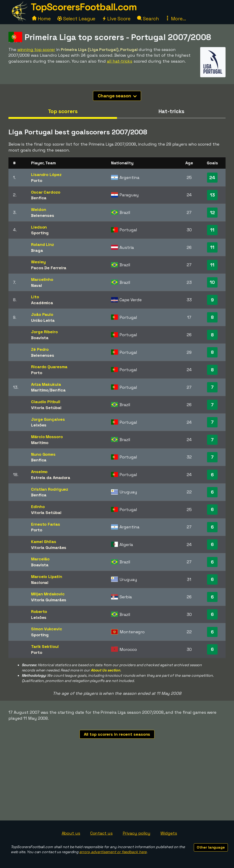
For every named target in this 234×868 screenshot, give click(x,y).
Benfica (39, 198)
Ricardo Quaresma (49, 367)
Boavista (40, 338)
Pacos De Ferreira (49, 268)
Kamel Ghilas (44, 542)
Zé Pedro (40, 349)
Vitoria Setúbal (46, 408)
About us (71, 833)
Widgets (169, 833)
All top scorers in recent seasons (117, 734)
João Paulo (42, 314)
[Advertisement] (117, 786)
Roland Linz (43, 244)
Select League (76, 19)
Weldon (39, 209)
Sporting (40, 233)
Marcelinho (42, 279)
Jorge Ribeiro (44, 332)
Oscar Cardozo (46, 192)
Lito (35, 297)
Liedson (39, 227)
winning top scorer (36, 49)
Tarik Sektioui (45, 646)
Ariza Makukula (46, 384)
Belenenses (43, 215)
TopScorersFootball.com (84, 7)
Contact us (101, 833)
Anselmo (39, 472)
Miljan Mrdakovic (48, 594)
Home (41, 19)
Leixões (39, 425)
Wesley (38, 262)
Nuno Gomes (43, 454)
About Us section (105, 670)
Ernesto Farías (46, 524)
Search (148, 19)
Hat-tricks (171, 111)
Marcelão (40, 559)
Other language (211, 847)
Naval (37, 285)
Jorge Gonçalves (48, 419)
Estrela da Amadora (51, 478)
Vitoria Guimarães (49, 547)
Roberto (39, 611)
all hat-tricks (120, 61)
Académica (42, 303)
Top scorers (63, 111)
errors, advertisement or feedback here (113, 852)
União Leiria (43, 320)
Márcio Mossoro (47, 437)
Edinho (38, 507)
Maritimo (40, 390)
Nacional (40, 582)
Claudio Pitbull (46, 402)
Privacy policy (137, 833)
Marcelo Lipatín (47, 576)
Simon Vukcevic (47, 629)
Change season (117, 96)
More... (175, 19)
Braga (37, 250)
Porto (37, 180)
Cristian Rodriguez (50, 489)
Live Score (116, 19)
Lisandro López (46, 174)
